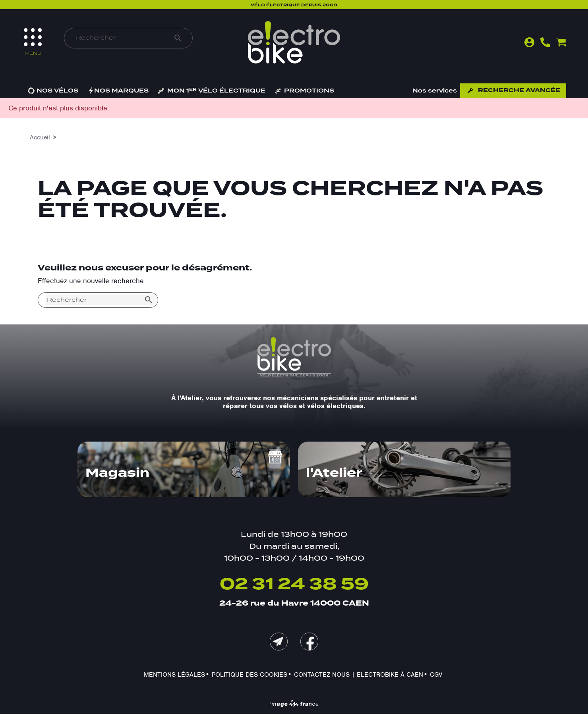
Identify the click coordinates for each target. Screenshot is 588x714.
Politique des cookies (250, 675)
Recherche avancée (519, 91)
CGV (436, 675)
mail (279, 642)
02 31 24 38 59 (294, 585)
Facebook (309, 642)
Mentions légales (174, 675)
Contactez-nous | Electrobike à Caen (359, 675)
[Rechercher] (120, 38)
